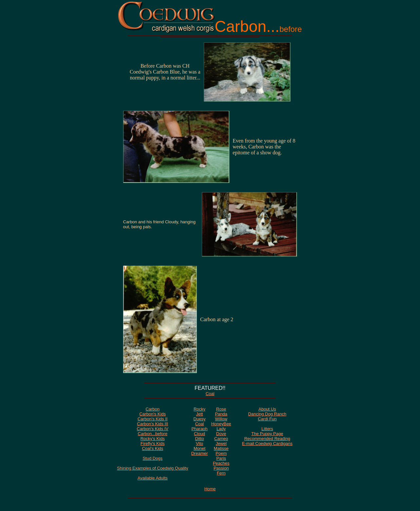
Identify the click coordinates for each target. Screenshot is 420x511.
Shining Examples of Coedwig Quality (153, 468)
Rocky (199, 409)
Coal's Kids (153, 448)
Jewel (221, 444)
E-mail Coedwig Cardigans (267, 444)
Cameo (221, 439)
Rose (221, 409)
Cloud (199, 434)
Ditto (200, 439)
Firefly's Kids (152, 444)
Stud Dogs (153, 458)
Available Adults (153, 478)
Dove (221, 434)
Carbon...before (153, 434)
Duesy (200, 419)
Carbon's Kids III (153, 424)
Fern (221, 473)
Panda (221, 414)
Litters (267, 429)
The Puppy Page (267, 434)
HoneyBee (221, 424)
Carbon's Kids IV (153, 429)
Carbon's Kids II (152, 419)
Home (210, 489)
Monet (199, 448)
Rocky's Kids (153, 439)
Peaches (221, 463)
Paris (221, 458)
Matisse (221, 448)
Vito (199, 444)
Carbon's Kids (153, 414)
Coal (210, 394)
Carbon (153, 409)
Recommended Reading (267, 439)
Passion (221, 468)
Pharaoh (199, 429)
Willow (221, 419)
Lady (221, 429)
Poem (221, 453)
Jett (200, 414)
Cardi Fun (267, 419)
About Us (267, 409)
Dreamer (200, 453)
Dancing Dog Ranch (267, 414)
